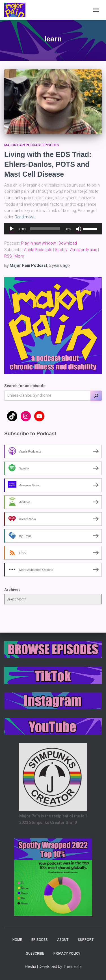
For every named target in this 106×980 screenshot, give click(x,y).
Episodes (40, 940)
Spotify (61, 250)
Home (17, 940)
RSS (8, 256)
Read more (24, 217)
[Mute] (79, 229)
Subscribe (35, 954)
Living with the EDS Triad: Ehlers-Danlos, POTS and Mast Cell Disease (48, 164)
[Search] (96, 396)
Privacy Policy (67, 954)
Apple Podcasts (38, 250)
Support (86, 940)
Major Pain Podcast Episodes (32, 145)
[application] (53, 229)
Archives (12, 590)
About (63, 940)
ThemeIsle (72, 966)
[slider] (45, 229)
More (19, 256)
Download (68, 243)
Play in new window (39, 243)
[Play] (12, 229)
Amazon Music (84, 250)
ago (59, 265)
